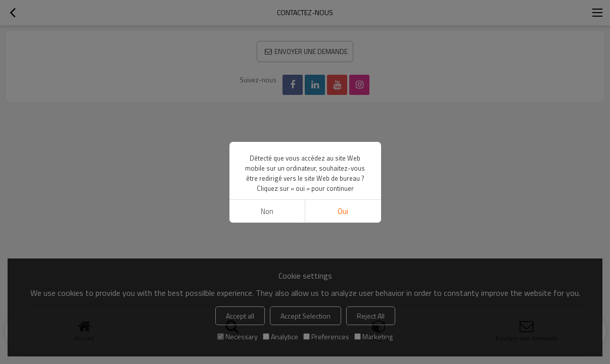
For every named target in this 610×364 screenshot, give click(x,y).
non (267, 211)
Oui (343, 211)
